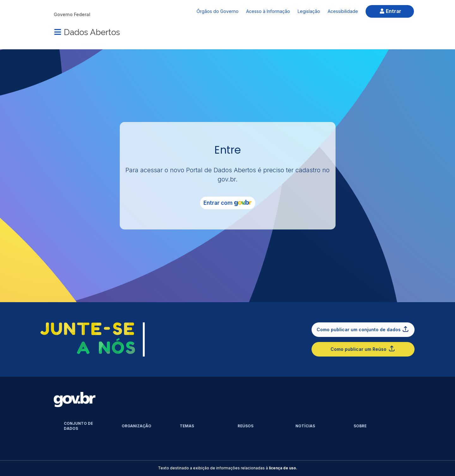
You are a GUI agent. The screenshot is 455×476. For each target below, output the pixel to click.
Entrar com (227, 203)
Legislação (309, 11)
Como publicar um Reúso (363, 348)
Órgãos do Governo (218, 11)
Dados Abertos (92, 31)
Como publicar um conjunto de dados (363, 329)
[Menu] (58, 32)
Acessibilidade (343, 11)
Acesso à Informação (268, 11)
